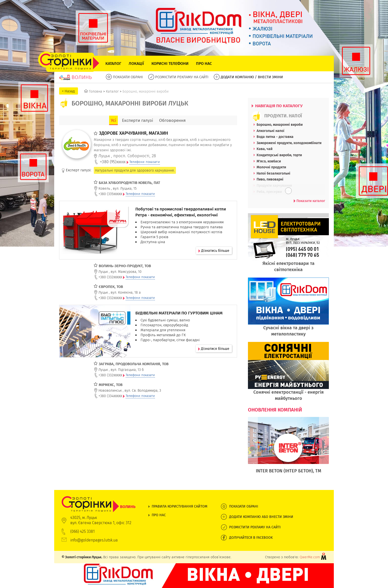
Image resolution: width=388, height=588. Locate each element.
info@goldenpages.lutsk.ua (94, 540)
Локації (136, 64)
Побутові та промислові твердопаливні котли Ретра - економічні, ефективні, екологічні (181, 212)
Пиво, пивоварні (270, 179)
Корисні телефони (170, 64)
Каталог (113, 64)
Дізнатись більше (214, 251)
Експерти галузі (138, 120)
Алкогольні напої (270, 131)
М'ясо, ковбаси (269, 161)
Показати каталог (309, 201)
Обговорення (172, 120)
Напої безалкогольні (273, 173)
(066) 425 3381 (83, 531)
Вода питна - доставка (275, 137)
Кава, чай (265, 149)
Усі (113, 120)
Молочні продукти (271, 167)
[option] (288, 448)
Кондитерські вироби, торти (279, 155)
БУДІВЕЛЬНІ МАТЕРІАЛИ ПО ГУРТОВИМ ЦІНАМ (179, 313)
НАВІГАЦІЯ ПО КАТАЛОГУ (277, 106)
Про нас (204, 64)
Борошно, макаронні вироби (280, 125)
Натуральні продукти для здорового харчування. (135, 170)
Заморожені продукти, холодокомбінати (289, 143)
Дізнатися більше (214, 349)
